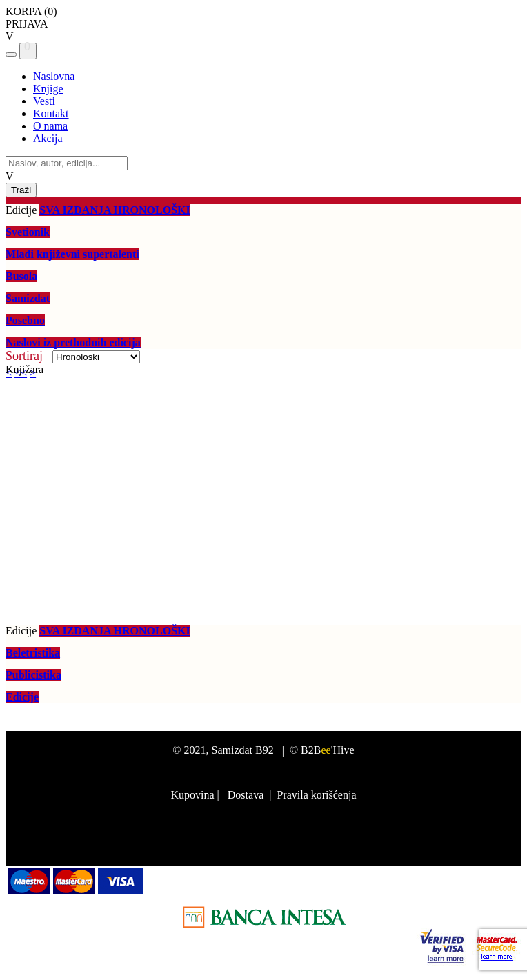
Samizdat (28, 298)
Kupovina (192, 795)
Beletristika (33, 653)
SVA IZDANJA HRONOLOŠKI (115, 210)
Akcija (48, 138)
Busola (21, 276)
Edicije (22, 697)
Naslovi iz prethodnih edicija (73, 342)
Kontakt (51, 113)
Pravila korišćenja (316, 795)
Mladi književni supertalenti (72, 254)
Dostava (246, 795)
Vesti (44, 101)
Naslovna (54, 76)
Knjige (48, 89)
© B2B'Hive (322, 750)
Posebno (25, 320)
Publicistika (33, 675)
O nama (50, 126)
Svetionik (28, 232)
